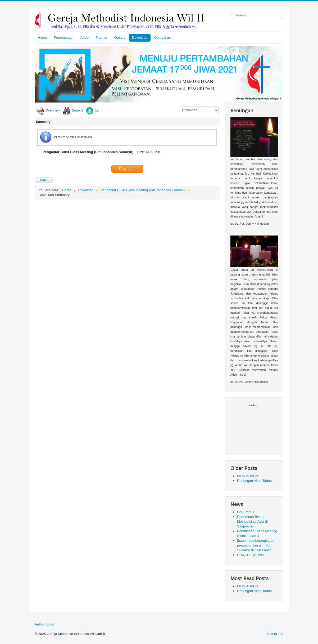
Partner (102, 37)
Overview (53, 110)
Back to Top (274, 634)
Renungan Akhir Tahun (254, 481)
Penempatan (64, 37)
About (85, 37)
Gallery (120, 37)
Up (97, 110)
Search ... (231, 12)
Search (77, 110)
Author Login (44, 624)
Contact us (162, 37)
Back (44, 180)
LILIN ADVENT (249, 476)
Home (42, 37)
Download (140, 37)
